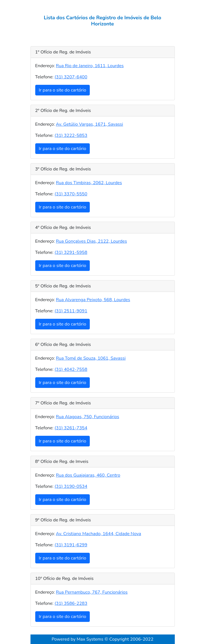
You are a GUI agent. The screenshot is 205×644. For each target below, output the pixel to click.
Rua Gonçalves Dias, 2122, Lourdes (91, 241)
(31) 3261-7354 (71, 428)
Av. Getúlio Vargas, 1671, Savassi (89, 124)
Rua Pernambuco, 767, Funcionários (92, 592)
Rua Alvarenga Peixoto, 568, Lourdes (93, 300)
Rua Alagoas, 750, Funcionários (88, 417)
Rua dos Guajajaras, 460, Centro (88, 475)
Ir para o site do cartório (63, 90)
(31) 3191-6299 (71, 545)
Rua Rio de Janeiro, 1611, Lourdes (90, 66)
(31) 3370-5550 (71, 194)
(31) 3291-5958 (71, 252)
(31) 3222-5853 (71, 135)
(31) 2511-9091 (71, 311)
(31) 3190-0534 (71, 486)
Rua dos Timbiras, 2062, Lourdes (89, 183)
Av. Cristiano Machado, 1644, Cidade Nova (99, 534)
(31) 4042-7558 (71, 369)
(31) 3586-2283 (71, 603)
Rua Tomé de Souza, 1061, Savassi (91, 358)
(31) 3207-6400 (71, 77)
